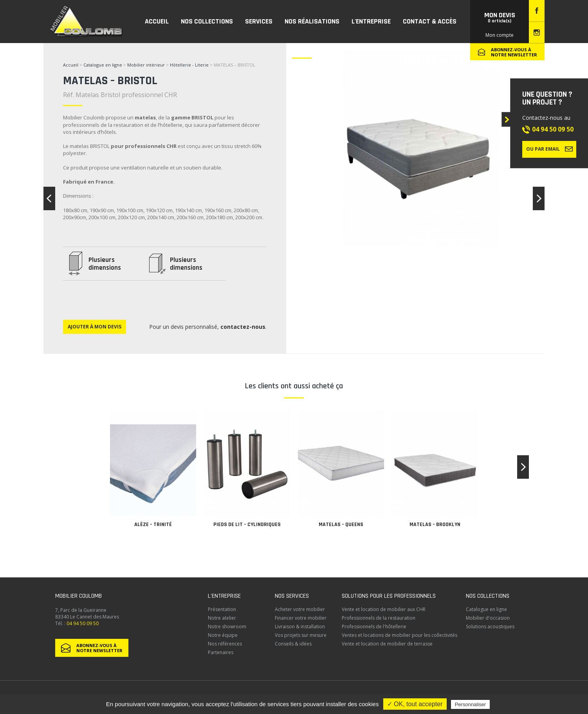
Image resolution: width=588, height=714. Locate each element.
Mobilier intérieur (146, 65)
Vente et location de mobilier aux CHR (384, 609)
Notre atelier (222, 618)
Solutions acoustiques (490, 627)
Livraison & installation (300, 627)
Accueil (71, 65)
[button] (523, 467)
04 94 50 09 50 (553, 129)
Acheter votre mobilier (300, 609)
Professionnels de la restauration (379, 618)
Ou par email (549, 149)
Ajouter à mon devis (95, 327)
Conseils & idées (293, 644)
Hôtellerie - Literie (189, 65)
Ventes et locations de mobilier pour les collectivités (400, 635)
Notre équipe (223, 635)
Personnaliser (471, 704)
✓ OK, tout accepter (415, 704)
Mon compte (500, 35)
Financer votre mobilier (301, 618)
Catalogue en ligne (103, 65)
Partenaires (221, 652)
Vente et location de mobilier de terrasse (387, 644)
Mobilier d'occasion (488, 618)
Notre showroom (227, 627)
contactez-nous (243, 327)
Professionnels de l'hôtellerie (374, 627)
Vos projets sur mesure (301, 635)
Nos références (225, 644)
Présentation (222, 609)
